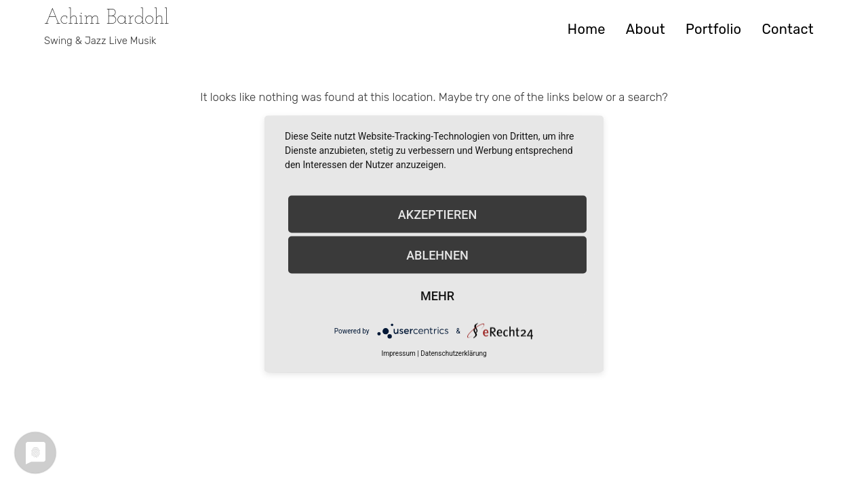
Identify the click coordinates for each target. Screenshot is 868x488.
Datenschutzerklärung (453, 353)
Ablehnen (437, 255)
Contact (788, 29)
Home (587, 29)
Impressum (398, 353)
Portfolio (713, 29)
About (646, 29)
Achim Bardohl (107, 19)
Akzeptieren (437, 214)
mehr (437, 295)
